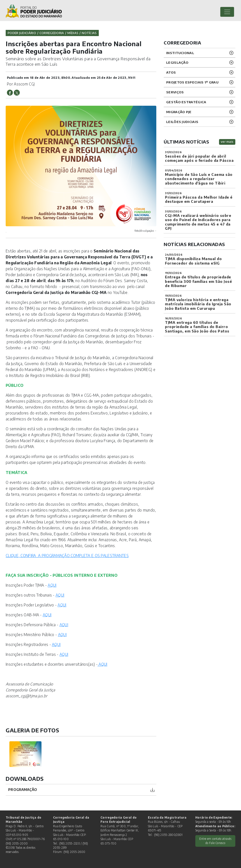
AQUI (52, 585)
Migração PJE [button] (179, 112)
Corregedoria (52, 33)
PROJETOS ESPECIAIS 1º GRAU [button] (192, 82)
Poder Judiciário (22, 33)
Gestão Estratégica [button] (186, 102)
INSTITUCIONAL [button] (180, 53)
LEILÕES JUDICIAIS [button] (182, 122)
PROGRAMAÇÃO (23, 790)
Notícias (89, 33)
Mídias (73, 33)
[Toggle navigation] (227, 12)
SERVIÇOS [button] (175, 92)
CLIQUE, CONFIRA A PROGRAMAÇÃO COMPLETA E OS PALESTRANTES (67, 555)
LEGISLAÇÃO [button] (177, 62)
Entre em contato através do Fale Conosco (215, 841)
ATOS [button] (171, 72)
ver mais (227, 142)
